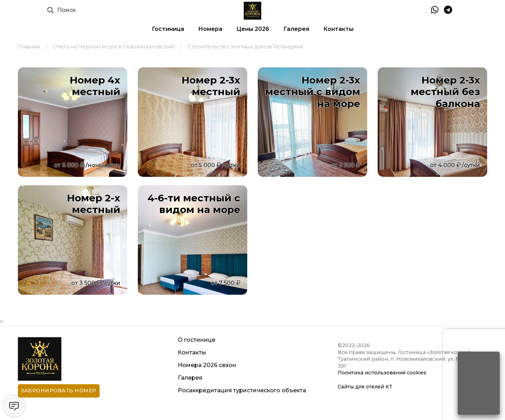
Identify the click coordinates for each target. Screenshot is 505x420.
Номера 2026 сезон (207, 365)
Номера (210, 29)
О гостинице (197, 340)
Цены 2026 (253, 29)
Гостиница (168, 29)
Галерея (296, 29)
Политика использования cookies (382, 373)
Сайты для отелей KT (365, 387)
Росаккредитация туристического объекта (242, 390)
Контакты (338, 29)
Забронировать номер (59, 391)
